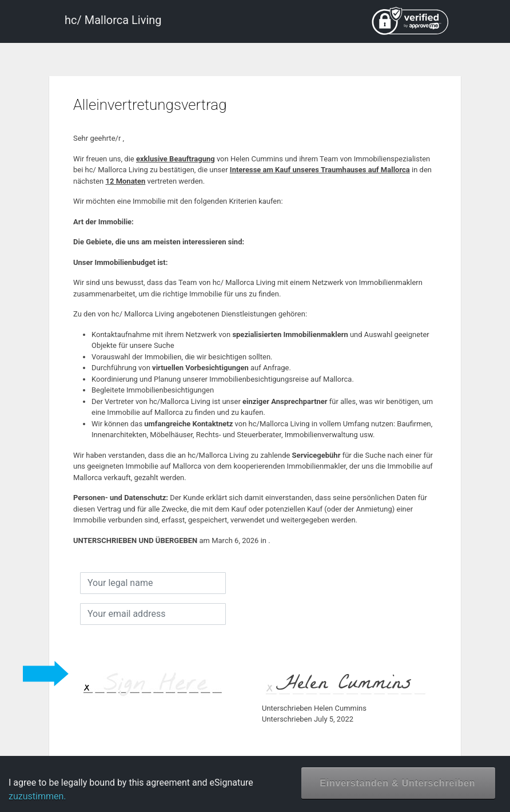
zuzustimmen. (37, 796)
